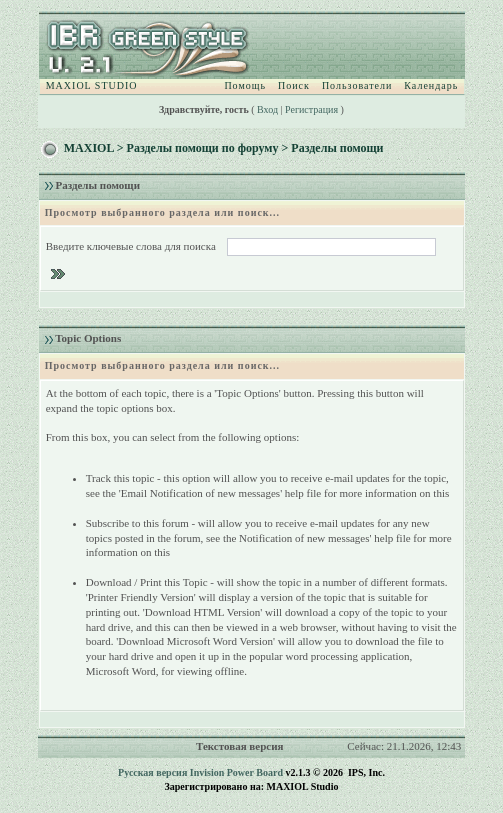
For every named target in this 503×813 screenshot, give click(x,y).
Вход (267, 109)
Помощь (245, 85)
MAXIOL (89, 148)
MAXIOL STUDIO (92, 85)
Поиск (294, 85)
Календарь (431, 85)
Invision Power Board (236, 772)
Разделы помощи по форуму (203, 148)
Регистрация (311, 109)
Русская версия (152, 772)
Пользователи (357, 85)
